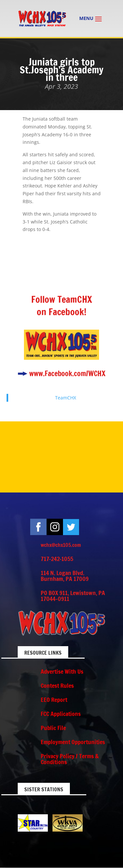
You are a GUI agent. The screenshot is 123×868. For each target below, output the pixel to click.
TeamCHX (66, 398)
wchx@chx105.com (61, 545)
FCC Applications (61, 714)
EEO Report (54, 700)
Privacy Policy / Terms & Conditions (70, 759)
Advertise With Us (62, 671)
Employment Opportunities (73, 742)
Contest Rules (57, 685)
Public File (53, 728)
